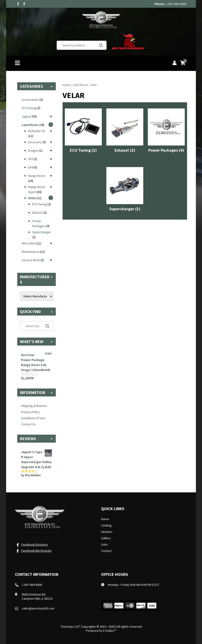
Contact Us (28, 424)
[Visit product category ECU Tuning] (83, 132)
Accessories (30, 100)
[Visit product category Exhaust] (125, 132)
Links (105, 544)
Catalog (106, 525)
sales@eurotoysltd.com (38, 608)
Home (67, 85)
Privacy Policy (30, 412)
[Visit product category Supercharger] (125, 190)
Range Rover (37, 176)
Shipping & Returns (34, 406)
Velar (32, 198)
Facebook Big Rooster (33, 551)
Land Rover (81, 85)
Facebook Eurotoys (31, 544)
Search (101, 45)
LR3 (30, 159)
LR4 (30, 167)
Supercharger (42, 232)
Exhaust (37, 213)
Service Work (31, 260)
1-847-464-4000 (176, 4)
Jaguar (26, 116)
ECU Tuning (29, 108)
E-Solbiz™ (110, 631)
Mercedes (29, 243)
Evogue (33, 150)
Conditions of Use (33, 418)
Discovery (35, 142)
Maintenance (30, 252)
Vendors (107, 532)
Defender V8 (37, 131)
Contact (106, 551)
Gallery (106, 538)
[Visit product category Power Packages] (166, 132)
